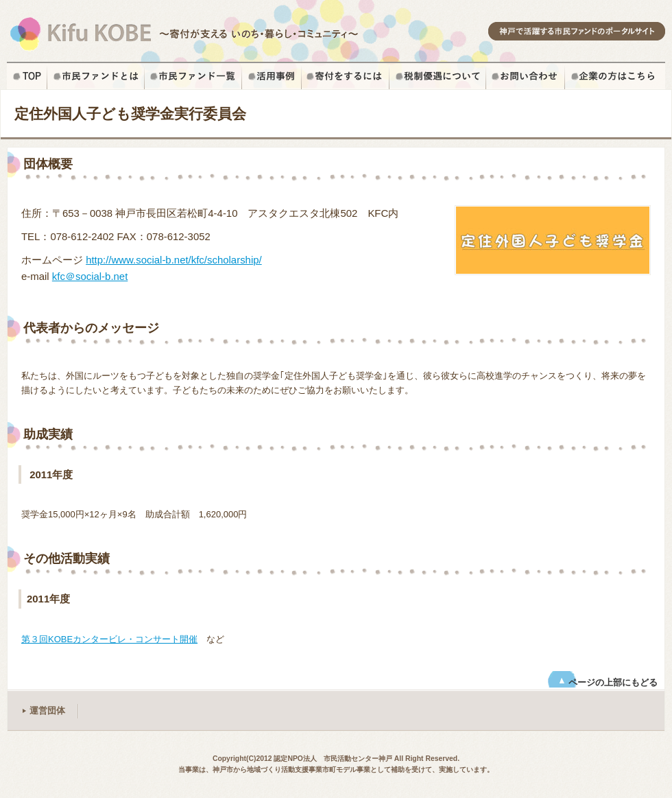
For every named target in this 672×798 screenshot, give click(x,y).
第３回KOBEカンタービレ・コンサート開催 (109, 639)
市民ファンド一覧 (193, 76)
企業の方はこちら (615, 76)
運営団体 (47, 711)
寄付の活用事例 (272, 76)
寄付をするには (346, 76)
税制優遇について (438, 76)
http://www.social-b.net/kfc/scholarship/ (174, 260)
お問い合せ (526, 76)
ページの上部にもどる (613, 682)
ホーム (27, 76)
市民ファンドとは (96, 76)
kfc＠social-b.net (90, 276)
